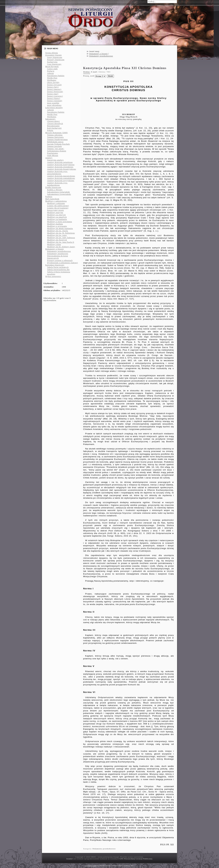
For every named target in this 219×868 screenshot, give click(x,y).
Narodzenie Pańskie (56, 76)
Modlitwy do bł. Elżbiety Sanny (61, 247)
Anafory (49, 158)
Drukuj (87, 72)
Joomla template (91, 866)
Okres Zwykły (53, 82)
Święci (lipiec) (54, 98)
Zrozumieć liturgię (53, 55)
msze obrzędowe (54, 105)
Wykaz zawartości (53, 276)
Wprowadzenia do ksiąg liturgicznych (58, 257)
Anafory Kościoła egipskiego (60, 162)
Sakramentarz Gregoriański (59, 194)
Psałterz (49, 197)
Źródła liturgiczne (53, 187)
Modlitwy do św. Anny (57, 235)
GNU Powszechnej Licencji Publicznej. (136, 859)
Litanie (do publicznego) (58, 206)
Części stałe (52, 69)
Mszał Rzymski (52, 66)
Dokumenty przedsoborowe (59, 251)
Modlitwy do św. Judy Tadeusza (61, 238)
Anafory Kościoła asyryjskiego (61, 181)
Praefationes (53, 153)
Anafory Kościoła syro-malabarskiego (57, 184)
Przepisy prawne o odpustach (60, 260)
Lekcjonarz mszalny (54, 108)
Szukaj (144, 1)
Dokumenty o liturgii (55, 249)
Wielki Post (52, 78)
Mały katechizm (52, 199)
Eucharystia (52, 62)
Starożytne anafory (55, 160)
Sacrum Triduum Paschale (58, 144)
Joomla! (70, 859)
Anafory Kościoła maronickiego (61, 176)
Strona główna (52, 53)
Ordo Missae (53, 155)
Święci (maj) (53, 94)
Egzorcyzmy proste (56, 210)
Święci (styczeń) (54, 85)
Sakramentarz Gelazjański (59, 192)
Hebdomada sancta (55, 142)
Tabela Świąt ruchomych (58, 267)
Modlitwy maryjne (55, 213)
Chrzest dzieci (53, 121)
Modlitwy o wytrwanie (57, 226)
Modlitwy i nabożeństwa (56, 201)
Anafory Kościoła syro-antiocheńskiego (57, 173)
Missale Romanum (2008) (56, 133)
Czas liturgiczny (54, 64)
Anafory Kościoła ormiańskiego (61, 178)
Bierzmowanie (53, 126)
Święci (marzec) (54, 89)
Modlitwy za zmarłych (57, 217)
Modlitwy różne (54, 244)
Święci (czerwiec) (55, 96)
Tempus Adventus (55, 135)
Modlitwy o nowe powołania (60, 222)
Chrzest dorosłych (55, 124)
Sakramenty (50, 119)
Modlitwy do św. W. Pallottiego (61, 233)
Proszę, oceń (89, 76)
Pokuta (50, 130)
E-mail (94, 72)
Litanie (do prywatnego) (58, 208)
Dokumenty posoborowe (58, 254)
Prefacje (51, 71)
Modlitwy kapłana (55, 224)
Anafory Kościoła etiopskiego (60, 167)
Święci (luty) (53, 87)
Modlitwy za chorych (56, 215)
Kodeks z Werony (55, 190)
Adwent (50, 73)
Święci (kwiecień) (55, 92)
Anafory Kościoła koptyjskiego (61, 165)
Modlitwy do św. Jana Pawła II (61, 242)
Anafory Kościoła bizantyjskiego (62, 169)
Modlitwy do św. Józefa (58, 231)
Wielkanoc (52, 80)
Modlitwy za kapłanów (57, 219)
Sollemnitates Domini (57, 151)
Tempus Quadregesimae (57, 139)
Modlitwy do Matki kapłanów (60, 228)
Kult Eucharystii (54, 128)
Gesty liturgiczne (55, 57)
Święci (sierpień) (55, 101)
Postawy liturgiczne (56, 60)
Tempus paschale (55, 146)
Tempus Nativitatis (55, 137)
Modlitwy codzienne (56, 203)
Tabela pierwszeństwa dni (58, 270)
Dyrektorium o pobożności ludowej (63, 263)
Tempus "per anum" (56, 149)
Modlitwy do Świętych (57, 240)
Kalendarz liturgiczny (55, 265)
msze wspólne (53, 103)
